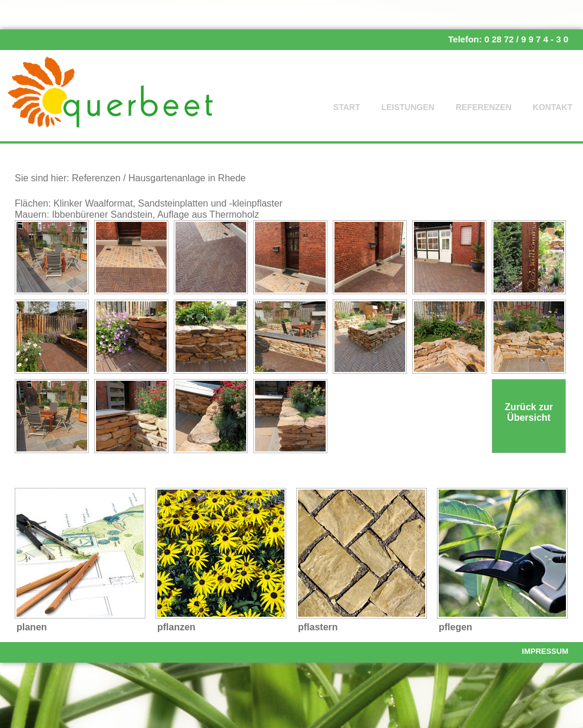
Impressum (545, 651)
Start (347, 107)
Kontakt (553, 107)
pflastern (318, 627)
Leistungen (408, 107)
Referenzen (484, 107)
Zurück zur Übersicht (529, 412)
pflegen (456, 627)
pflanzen (176, 627)
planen (32, 627)
